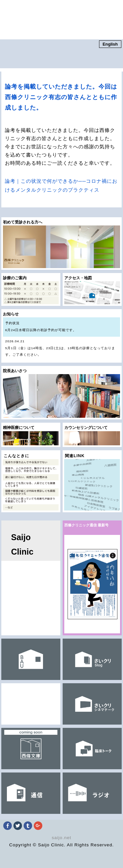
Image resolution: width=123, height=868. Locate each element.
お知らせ (62, 337)
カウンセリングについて (92, 435)
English (110, 44)
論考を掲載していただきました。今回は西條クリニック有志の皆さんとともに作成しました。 (61, 97)
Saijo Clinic (22, 544)
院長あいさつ (62, 393)
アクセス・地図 (92, 290)
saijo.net (62, 838)
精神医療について (31, 435)
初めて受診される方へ (62, 244)
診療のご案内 (31, 290)
